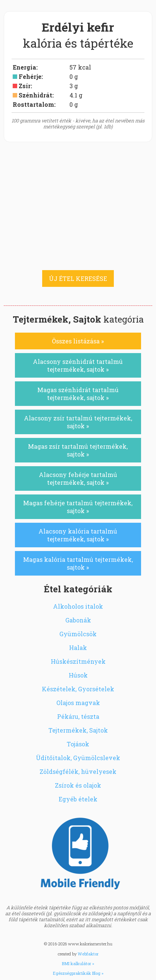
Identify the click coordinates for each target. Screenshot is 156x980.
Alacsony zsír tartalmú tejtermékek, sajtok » (78, 422)
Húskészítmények (78, 661)
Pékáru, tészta (78, 716)
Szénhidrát (35, 95)
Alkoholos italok (78, 606)
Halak (78, 648)
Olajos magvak (78, 703)
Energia (24, 67)
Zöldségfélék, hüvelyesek (78, 771)
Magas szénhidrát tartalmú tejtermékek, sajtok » (78, 394)
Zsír (25, 86)
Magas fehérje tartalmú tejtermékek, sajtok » (78, 507)
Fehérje (30, 76)
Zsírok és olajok (78, 785)
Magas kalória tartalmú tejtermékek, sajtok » (78, 563)
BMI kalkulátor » (78, 963)
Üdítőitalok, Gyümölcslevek (78, 758)
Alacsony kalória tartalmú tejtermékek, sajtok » (78, 535)
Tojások (78, 744)
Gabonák (78, 620)
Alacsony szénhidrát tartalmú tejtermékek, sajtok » (78, 365)
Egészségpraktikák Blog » (78, 973)
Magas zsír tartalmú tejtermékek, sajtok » (78, 450)
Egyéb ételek (78, 799)
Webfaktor (88, 954)
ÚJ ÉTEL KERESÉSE (78, 278)
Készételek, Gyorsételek (78, 689)
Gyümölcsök (78, 634)
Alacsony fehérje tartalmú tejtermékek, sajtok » (78, 478)
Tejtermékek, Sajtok (78, 730)
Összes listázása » (78, 341)
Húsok (78, 675)
